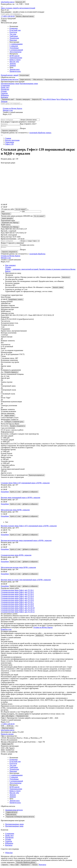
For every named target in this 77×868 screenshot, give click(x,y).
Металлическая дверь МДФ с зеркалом (15, 511)
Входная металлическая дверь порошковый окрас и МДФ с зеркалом (26, 542)
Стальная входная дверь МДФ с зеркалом (16, 556)
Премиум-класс (15, 71)
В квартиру (14, 28)
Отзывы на (38, 109)
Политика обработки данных (26, 864)
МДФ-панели (14, 56)
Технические (14, 38)
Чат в (49, 99)
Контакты (4, 97)
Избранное (5, 95)
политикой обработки (37, 255)
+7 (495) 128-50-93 (8, 16)
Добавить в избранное (30, 493)
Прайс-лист (5, 87)
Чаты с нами (14, 866)
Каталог (35, 866)
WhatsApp (9, 854)
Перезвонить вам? (8, 99)
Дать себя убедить (8, 717)
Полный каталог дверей (10, 75)
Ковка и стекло (15, 60)
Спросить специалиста (9, 131)
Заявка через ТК (7, 745)
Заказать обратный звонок (25, 16)
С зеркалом (14, 46)
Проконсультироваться (36, 476)
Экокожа (13, 64)
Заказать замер (58, 289)
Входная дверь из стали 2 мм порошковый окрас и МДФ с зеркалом (26, 581)
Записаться (66, 279)
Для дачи (13, 34)
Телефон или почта (27, 246)
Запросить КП (20, 2)
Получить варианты (11, 373)
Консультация (24, 75)
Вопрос (25, 129)
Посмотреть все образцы (10, 223)
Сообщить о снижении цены (14, 423)
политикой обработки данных (40, 133)
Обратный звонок (8, 729)
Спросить (5, 866)
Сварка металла (25, 79)
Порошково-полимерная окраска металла (59, 79)
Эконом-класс (15, 69)
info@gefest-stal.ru (8, 2)
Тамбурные (14, 36)
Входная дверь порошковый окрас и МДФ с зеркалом (21, 499)
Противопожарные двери (10, 84)
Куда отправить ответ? (28, 124)
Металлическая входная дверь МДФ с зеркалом (18, 569)
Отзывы (4, 91)
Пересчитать (6, 214)
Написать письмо (7, 735)
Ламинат (13, 65)
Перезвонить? (26, 866)
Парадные (13, 40)
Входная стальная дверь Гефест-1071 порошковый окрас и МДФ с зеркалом (29, 527)
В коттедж (13, 32)
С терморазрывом (16, 44)
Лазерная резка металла (10, 79)
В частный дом (15, 30)
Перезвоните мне (22, 717)
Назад (4, 21)
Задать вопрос (9, 417)
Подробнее (5, 493)
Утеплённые (14, 48)
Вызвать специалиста (18, 427)
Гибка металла (38, 79)
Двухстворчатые (15, 52)
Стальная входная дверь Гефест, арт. (17, 592)
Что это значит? (21, 210)
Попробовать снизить (16, 301)
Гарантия (4, 93)
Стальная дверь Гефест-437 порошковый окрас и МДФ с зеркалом (25, 484)
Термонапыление (16, 58)
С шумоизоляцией (16, 50)
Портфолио (5, 89)
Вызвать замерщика (23, 99)
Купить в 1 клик (15, 493)
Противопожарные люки (29, 84)
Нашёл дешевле (7, 219)
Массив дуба (14, 62)
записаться (40, 637)
